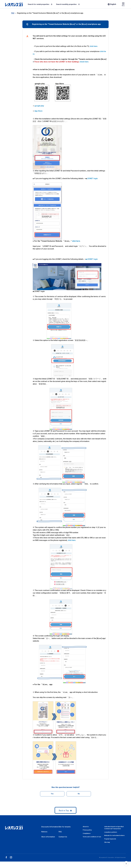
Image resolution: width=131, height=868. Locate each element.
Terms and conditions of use (92, 837)
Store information (48, 837)
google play (39, 106)
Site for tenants (65, 827)
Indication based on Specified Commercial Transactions (114, 828)
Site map (107, 842)
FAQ (13, 13)
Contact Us (63, 837)
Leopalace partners (111, 832)
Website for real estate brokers (114, 835)
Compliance (87, 833)
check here (84, 62)
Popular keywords (110, 839)
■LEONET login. (92, 259)
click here (93, 46)
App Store (38, 111)
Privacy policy (87, 830)
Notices (44, 832)
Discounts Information (50, 827)
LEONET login (92, 178)
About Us (86, 827)
